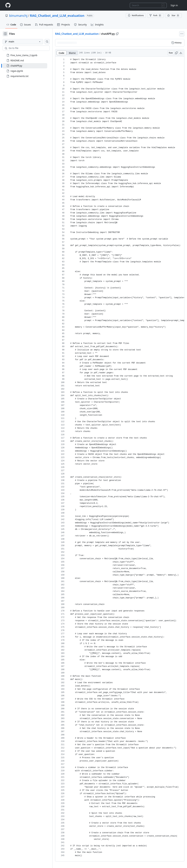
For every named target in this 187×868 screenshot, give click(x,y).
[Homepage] (8, 5)
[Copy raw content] (176, 53)
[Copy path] (117, 34)
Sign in (174, 5)
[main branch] (23, 42)
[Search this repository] (47, 42)
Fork (155, 15)
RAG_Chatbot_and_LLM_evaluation (57, 16)
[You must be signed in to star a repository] (173, 15)
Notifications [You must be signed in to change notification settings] (136, 15)
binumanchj (18, 16)
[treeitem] (25, 66)
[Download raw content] (181, 53)
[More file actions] (182, 34)
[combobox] (148, 5)
